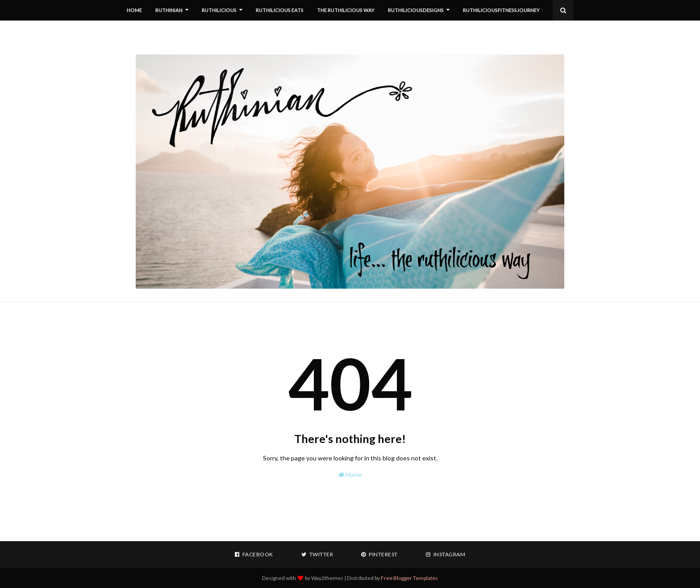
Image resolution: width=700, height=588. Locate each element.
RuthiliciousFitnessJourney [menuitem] (501, 10)
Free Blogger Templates (409, 578)
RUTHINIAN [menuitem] (169, 10)
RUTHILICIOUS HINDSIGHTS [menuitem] (253, 31)
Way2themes (327, 578)
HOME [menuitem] (134, 10)
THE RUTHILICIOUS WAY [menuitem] (346, 10)
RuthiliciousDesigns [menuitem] (416, 10)
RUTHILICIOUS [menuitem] (219, 10)
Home (350, 474)
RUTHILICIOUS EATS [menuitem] (280, 10)
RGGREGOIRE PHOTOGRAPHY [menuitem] (170, 31)
